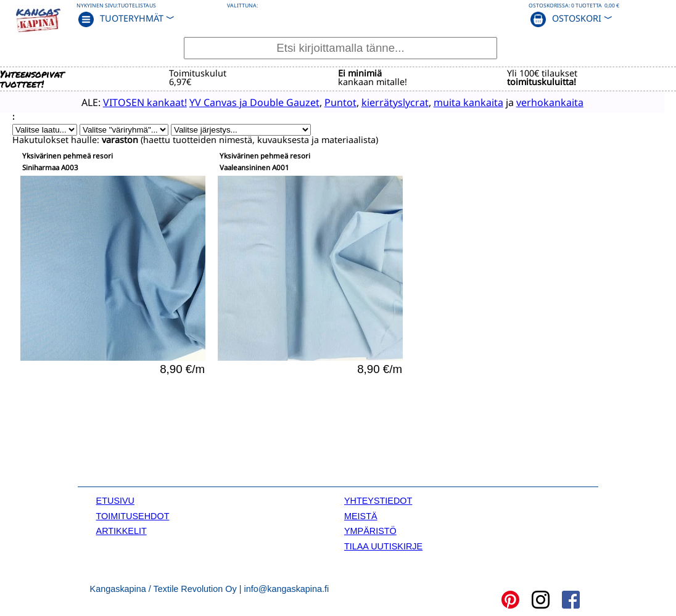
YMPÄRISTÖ (370, 530)
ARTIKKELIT (122, 530)
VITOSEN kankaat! (127, 102)
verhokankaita (532, 102)
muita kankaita (451, 102)
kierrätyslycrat (377, 102)
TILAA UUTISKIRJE (383, 545)
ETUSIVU (115, 500)
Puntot (323, 102)
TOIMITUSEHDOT (133, 515)
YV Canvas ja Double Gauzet (237, 102)
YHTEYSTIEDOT (378, 500)
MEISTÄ (361, 515)
